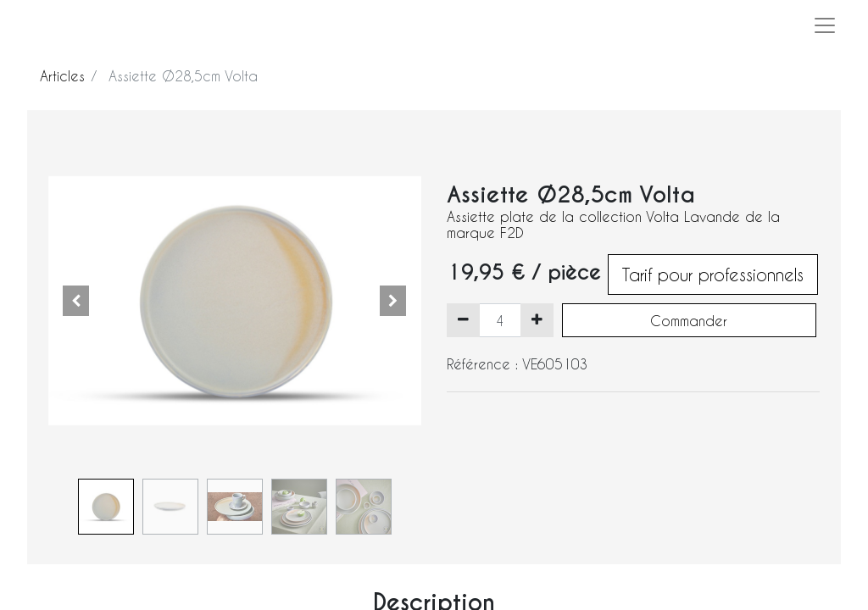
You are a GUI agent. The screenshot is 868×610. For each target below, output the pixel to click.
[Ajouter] (537, 320)
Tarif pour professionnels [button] (713, 274)
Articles (62, 76)
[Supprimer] (463, 320)
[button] (76, 301)
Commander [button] (689, 321)
